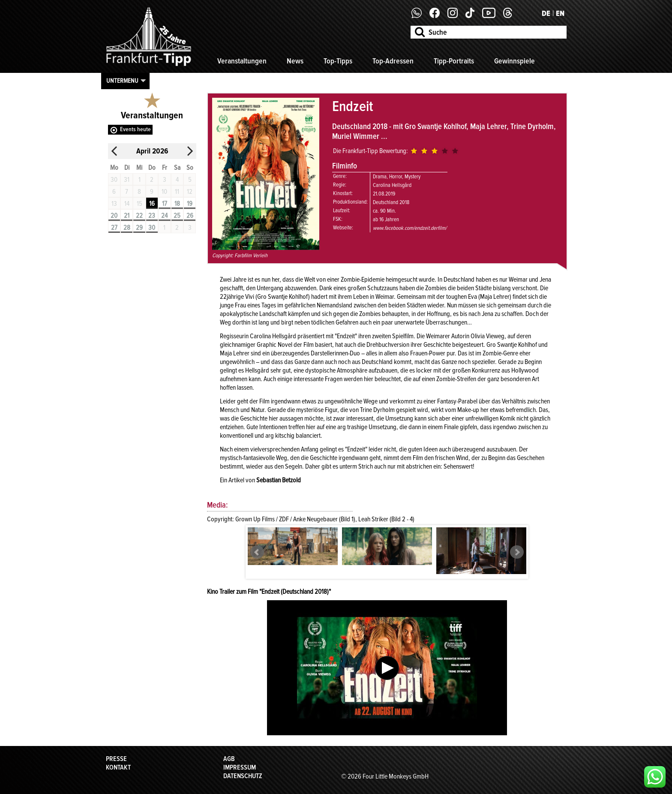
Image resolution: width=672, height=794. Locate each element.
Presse (116, 759)
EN (560, 13)
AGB (229, 759)
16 (152, 204)
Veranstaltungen (242, 61)
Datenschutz (243, 776)
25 (177, 216)
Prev (257, 552)
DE (546, 13)
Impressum (240, 767)
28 (127, 228)
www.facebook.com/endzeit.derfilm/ (410, 228)
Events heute (135, 129)
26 (190, 216)
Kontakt (118, 767)
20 (114, 216)
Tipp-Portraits (454, 61)
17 (165, 204)
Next (517, 552)
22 (139, 216)
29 (139, 228)
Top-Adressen (393, 61)
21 (127, 216)
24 (164, 216)
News (295, 61)
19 (190, 204)
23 (152, 216)
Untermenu (122, 81)
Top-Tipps (338, 61)
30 (152, 228)
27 (114, 228)
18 (177, 204)
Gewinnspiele (514, 61)
